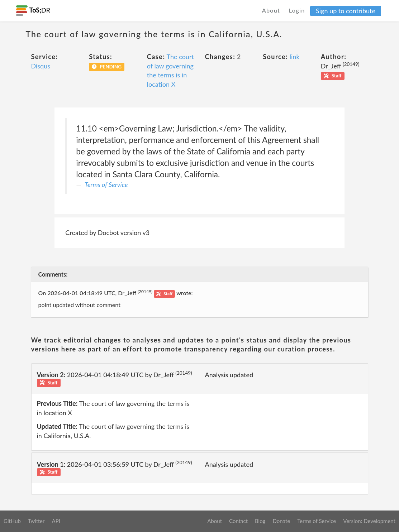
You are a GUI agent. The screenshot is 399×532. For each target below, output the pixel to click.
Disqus (41, 66)
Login (297, 10)
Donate (281, 521)
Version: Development (369, 521)
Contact (238, 521)
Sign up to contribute (346, 11)
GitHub (12, 521)
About (271, 10)
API (56, 521)
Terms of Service (106, 184)
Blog (260, 521)
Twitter (36, 521)
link (295, 57)
